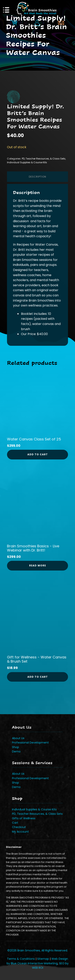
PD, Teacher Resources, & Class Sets (44, 159)
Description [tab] (37, 177)
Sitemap (43, 959)
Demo (16, 751)
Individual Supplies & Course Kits (27, 162)
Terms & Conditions (21, 959)
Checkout (19, 827)
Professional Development (30, 743)
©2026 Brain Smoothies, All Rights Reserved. (38, 950)
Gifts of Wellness (24, 818)
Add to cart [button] (38, 454)
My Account (20, 832)
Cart (15, 823)
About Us (18, 738)
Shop (15, 747)
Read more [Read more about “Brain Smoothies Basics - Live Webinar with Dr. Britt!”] (38, 565)
